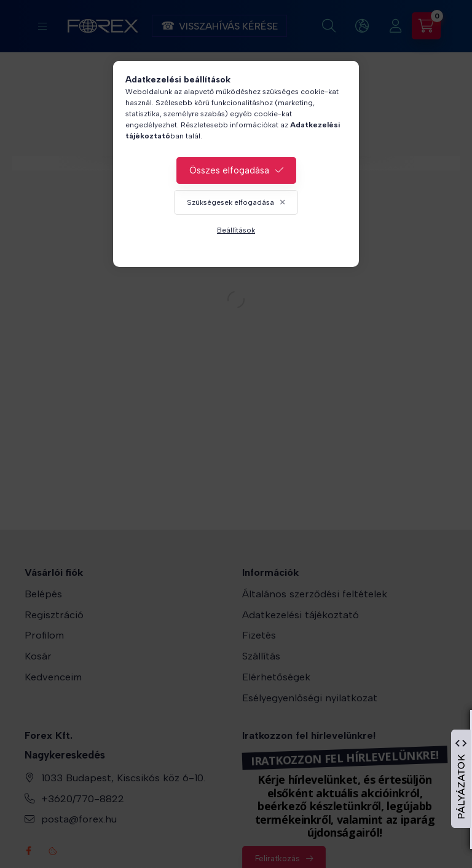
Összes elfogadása (229, 170)
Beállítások (236, 230)
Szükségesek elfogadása (230, 202)
